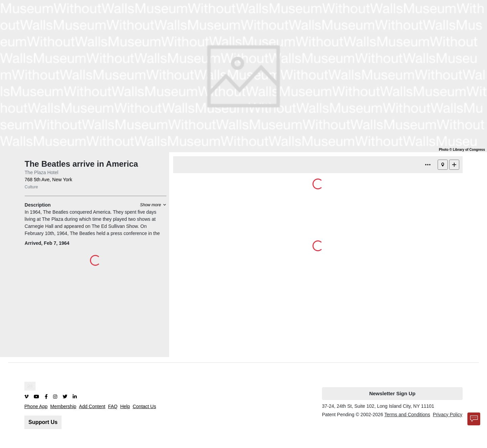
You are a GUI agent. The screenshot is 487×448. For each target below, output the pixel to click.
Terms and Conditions (407, 415)
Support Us (43, 422)
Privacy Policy (448, 415)
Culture (31, 187)
